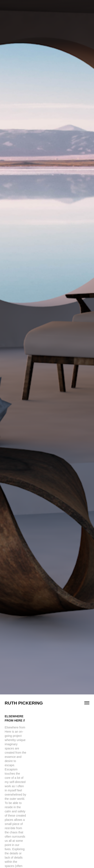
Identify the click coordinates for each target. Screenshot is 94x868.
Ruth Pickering (24, 703)
